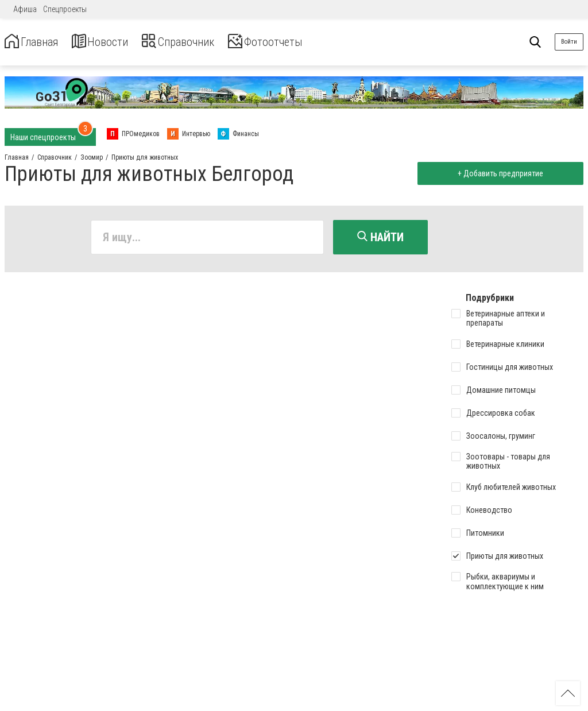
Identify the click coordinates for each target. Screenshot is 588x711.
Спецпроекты (65, 9)
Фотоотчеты (303, 42)
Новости (114, 42)
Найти (380, 237)
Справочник (203, 42)
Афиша (25, 9)
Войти (569, 42)
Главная (36, 42)
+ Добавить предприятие (497, 173)
